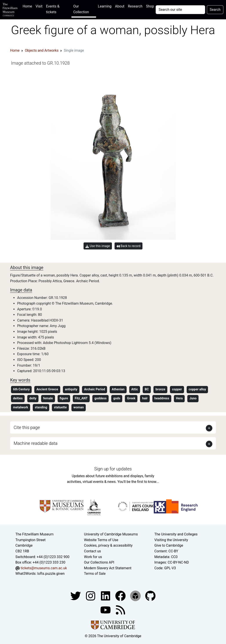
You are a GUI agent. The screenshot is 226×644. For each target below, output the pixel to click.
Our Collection (81, 9)
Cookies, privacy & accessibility (108, 545)
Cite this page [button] (27, 428)
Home (28, 6)
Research (135, 6)
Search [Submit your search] (215, 10)
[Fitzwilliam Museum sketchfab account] (136, 596)
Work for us (93, 557)
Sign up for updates (113, 469)
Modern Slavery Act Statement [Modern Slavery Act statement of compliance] (108, 568)
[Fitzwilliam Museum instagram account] (91, 596)
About (120, 6)
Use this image (98, 246)
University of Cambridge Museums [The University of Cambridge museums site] (111, 534)
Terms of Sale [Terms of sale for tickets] (95, 574)
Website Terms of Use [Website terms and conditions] (101, 540)
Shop (150, 6)
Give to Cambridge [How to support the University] (169, 545)
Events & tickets (53, 9)
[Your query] (180, 10)
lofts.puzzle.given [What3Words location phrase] (51, 574)
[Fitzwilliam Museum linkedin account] (121, 596)
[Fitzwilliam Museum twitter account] (76, 596)
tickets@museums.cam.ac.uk (44, 568)
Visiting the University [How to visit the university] (171, 540)
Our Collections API (99, 562)
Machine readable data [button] (36, 443)
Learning (105, 6)
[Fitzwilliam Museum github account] (150, 596)
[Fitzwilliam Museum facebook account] (106, 596)
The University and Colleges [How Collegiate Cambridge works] (176, 534)
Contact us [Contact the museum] (92, 551)
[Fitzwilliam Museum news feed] (120, 610)
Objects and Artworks (42, 50)
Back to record (128, 246)
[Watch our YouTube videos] (106, 610)
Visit (39, 6)
